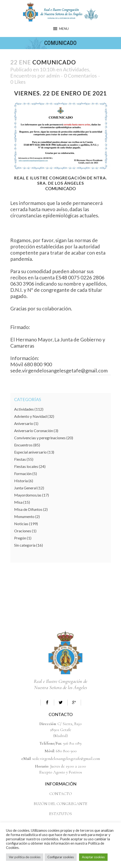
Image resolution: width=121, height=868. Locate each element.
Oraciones (23, 531)
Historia (21, 481)
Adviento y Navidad (30, 416)
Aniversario (24, 423)
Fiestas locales (26, 466)
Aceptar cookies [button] (93, 857)
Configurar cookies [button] (61, 857)
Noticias (21, 524)
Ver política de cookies (25, 857)
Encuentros (23, 76)
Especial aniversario (30, 452)
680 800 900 (66, 751)
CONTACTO (61, 794)
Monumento (24, 516)
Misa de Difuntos (28, 509)
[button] (64, 29)
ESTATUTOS (60, 814)
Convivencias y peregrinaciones (40, 438)
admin (53, 76)
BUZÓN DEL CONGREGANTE (60, 804)
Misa (18, 502)
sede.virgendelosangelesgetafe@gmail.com (66, 759)
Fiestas (20, 459)
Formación (23, 473)
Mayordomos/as (28, 495)
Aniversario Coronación (34, 431)
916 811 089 (72, 743)
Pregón (20, 538)
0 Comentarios (80, 76)
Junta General (25, 488)
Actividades (76, 69)
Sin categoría (25, 545)
